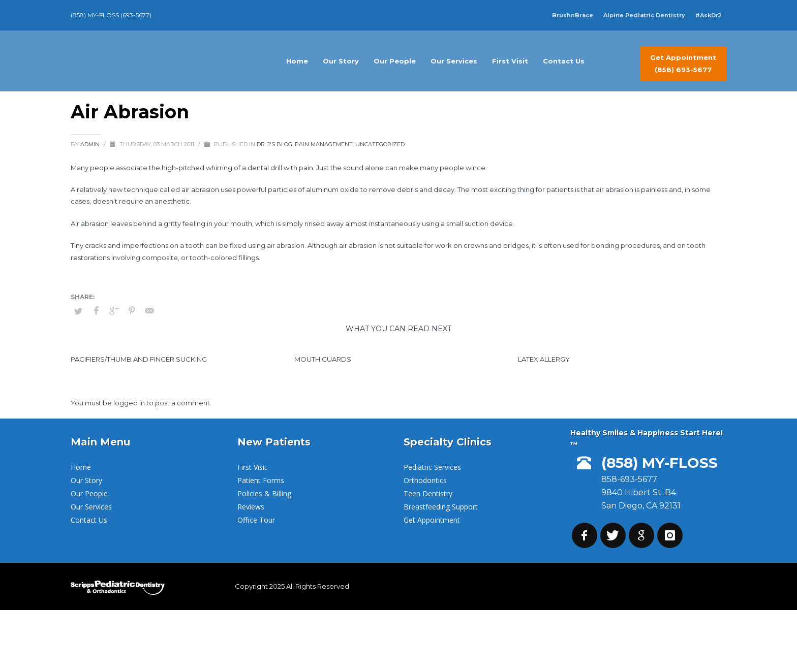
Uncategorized (380, 144)
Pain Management (324, 144)
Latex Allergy (544, 359)
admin (91, 144)
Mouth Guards (323, 359)
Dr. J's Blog (274, 144)
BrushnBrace (573, 15)
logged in (130, 403)
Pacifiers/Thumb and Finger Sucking (139, 359)
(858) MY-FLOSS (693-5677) (111, 15)
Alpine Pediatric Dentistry (644, 15)
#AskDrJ (708, 15)
